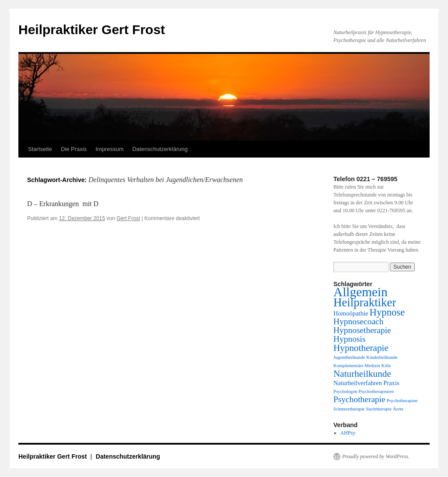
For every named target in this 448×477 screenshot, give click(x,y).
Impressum (109, 149)
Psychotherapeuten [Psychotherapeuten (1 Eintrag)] (376, 391)
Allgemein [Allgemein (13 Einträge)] (360, 292)
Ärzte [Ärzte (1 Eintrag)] (398, 409)
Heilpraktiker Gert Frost (92, 30)
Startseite (40, 149)
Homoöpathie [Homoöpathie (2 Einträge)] (351, 313)
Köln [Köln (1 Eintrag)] (386, 366)
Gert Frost (128, 218)
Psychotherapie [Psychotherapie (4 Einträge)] (359, 399)
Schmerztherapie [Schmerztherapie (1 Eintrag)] (349, 409)
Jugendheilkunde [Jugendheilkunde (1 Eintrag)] (349, 357)
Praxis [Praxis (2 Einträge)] (391, 383)
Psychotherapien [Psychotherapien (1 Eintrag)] (402, 401)
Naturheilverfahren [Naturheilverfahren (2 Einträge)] (358, 383)
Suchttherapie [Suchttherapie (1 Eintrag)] (379, 409)
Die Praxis (74, 149)
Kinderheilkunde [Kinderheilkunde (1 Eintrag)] (382, 357)
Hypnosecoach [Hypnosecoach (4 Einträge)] (358, 321)
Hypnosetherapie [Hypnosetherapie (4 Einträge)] (362, 330)
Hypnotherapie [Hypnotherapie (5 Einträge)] (361, 348)
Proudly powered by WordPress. (376, 456)
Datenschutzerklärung (160, 149)
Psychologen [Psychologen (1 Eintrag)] (345, 391)
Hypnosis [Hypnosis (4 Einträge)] (349, 339)
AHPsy (348, 433)
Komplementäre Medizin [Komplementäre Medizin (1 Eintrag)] (357, 366)
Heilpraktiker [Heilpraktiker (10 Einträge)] (365, 302)
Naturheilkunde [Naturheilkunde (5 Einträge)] (362, 374)
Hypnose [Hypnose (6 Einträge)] (387, 312)
